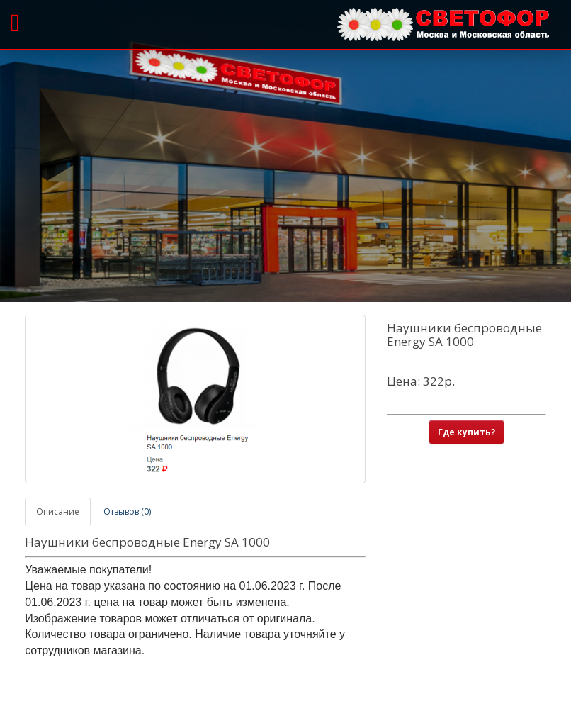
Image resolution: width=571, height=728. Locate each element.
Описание (58, 511)
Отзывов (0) (127, 511)
